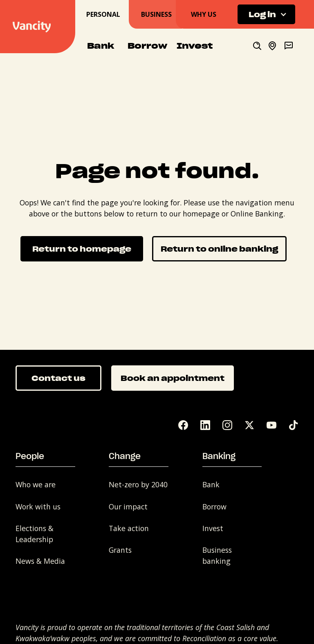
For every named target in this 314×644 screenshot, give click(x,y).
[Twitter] (249, 425)
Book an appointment (173, 378)
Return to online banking (219, 249)
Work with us (38, 507)
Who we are (36, 484)
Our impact (128, 507)
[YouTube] (271, 425)
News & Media (40, 561)
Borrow (214, 507)
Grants (120, 550)
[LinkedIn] (205, 425)
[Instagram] (227, 425)
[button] (266, 15)
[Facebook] (183, 425)
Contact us (58, 378)
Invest (213, 528)
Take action (129, 528)
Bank (211, 484)
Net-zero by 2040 (138, 484)
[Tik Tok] (294, 425)
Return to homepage (82, 249)
